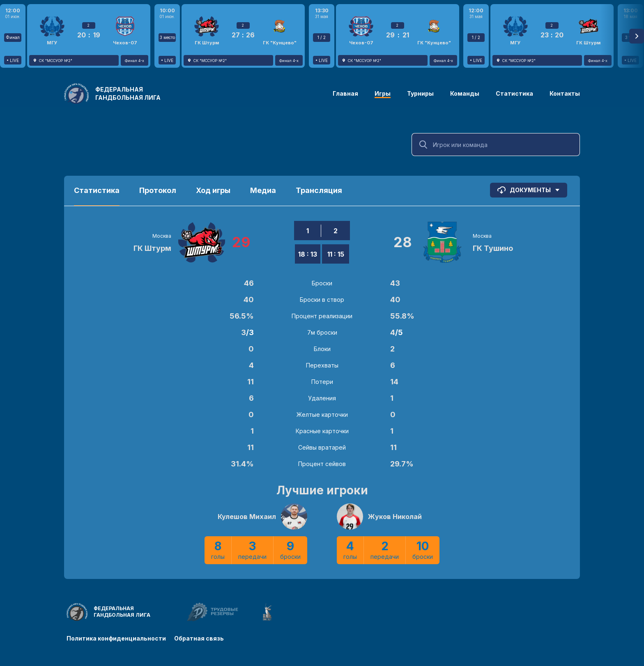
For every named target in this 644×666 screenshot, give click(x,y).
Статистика (514, 93)
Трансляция (319, 190)
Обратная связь (199, 638)
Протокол (158, 190)
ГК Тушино (493, 248)
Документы (529, 190)
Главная (345, 93)
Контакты (565, 93)
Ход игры (213, 190)
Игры (383, 93)
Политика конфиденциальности (116, 638)
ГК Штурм (152, 248)
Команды (465, 93)
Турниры (420, 93)
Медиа (263, 190)
